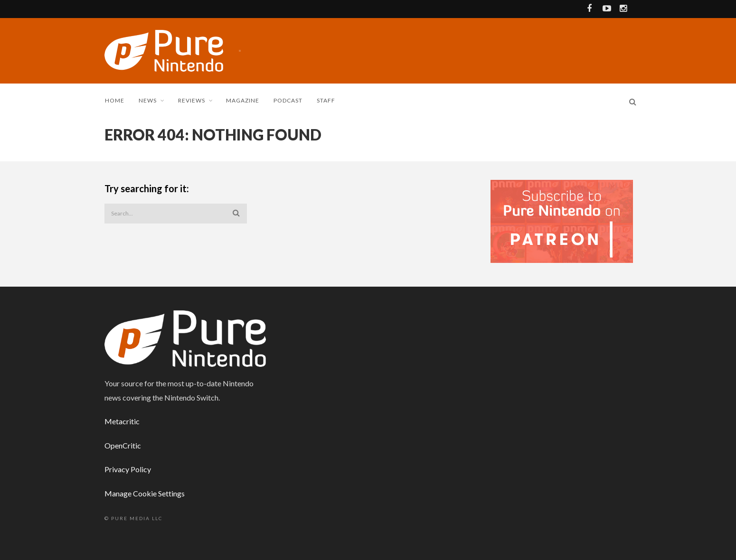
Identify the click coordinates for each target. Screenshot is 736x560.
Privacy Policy (128, 469)
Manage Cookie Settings (145, 493)
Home (115, 100)
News (148, 100)
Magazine (243, 100)
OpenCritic (123, 445)
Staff (326, 100)
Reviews (192, 100)
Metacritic (122, 421)
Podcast (288, 100)
